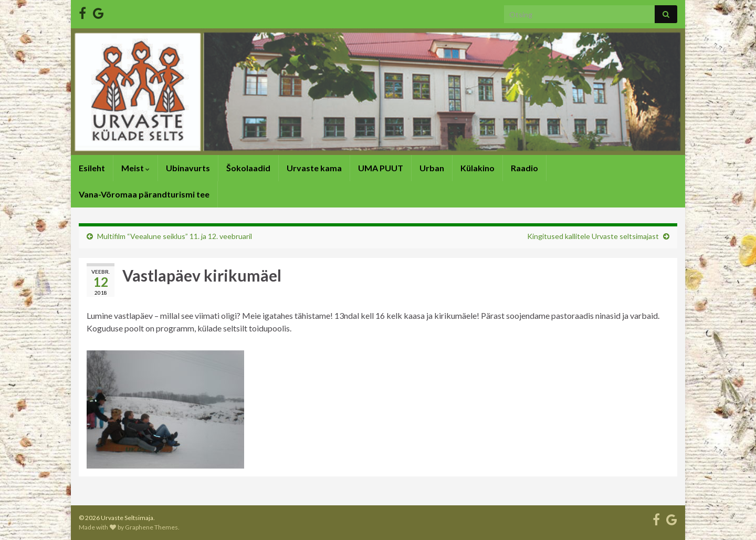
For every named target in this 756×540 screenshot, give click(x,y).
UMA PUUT (381, 168)
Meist (135, 168)
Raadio (524, 168)
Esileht (92, 168)
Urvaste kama (314, 168)
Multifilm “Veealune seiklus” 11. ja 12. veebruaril (175, 236)
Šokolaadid (248, 168)
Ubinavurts (188, 168)
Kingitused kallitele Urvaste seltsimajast (593, 236)
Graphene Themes (151, 527)
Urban (432, 168)
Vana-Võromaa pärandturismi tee (144, 194)
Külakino (477, 168)
